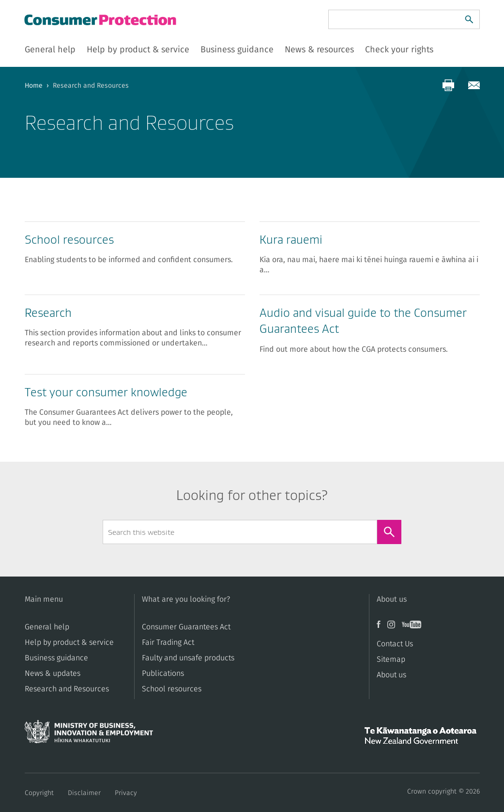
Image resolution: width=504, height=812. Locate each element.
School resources (69, 240)
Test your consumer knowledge (106, 392)
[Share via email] (474, 85)
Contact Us (395, 644)
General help (47, 627)
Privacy (126, 793)
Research (48, 313)
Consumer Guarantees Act (186, 627)
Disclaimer (84, 793)
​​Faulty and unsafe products (188, 658)
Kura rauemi (291, 240)
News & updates (53, 673)
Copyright (39, 793)
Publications (163, 673)
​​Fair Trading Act (168, 642)
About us (391, 675)
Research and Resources (67, 689)
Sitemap (391, 659)
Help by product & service (69, 642)
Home (34, 86)
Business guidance (56, 658)
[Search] (469, 19)
